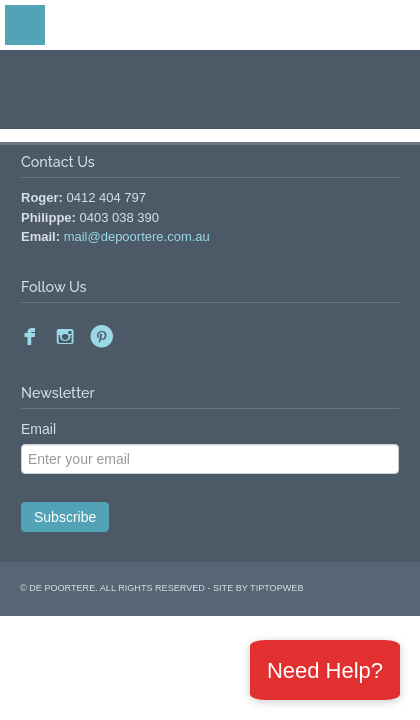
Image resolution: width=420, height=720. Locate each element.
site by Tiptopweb (258, 588)
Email (38, 429)
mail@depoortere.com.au (137, 236)
